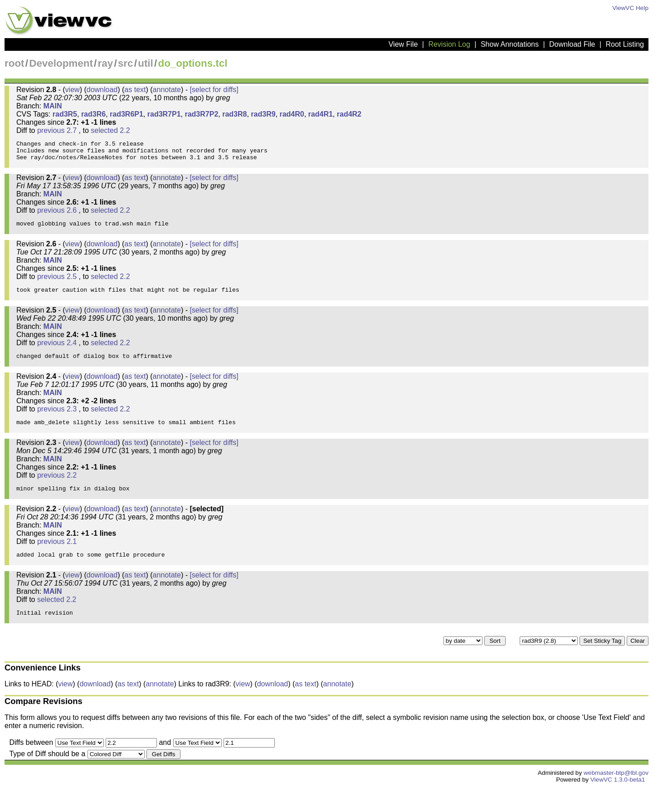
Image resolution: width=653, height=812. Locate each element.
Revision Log (449, 44)
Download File (572, 44)
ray (106, 63)
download (102, 90)
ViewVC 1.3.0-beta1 (618, 804)
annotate (167, 90)
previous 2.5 (57, 285)
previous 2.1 (57, 560)
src (126, 63)
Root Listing (625, 44)
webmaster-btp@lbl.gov (616, 797)
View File (403, 44)
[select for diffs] (214, 90)
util (146, 63)
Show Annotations (510, 44)
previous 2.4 (57, 354)
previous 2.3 (57, 423)
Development (61, 63)
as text (135, 90)
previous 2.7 (57, 130)
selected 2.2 (110, 130)
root (15, 63)
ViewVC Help (630, 8)
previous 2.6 (57, 216)
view (73, 90)
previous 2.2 (57, 492)
